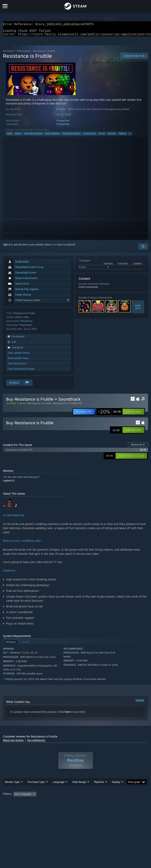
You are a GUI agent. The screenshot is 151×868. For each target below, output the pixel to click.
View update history (19, 355)
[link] (109, 414)
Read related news (18, 360)
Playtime (99, 790)
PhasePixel (63, 123)
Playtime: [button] (93, 802)
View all (140, 703)
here (67, 714)
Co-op (102, 136)
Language (59, 790)
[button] (133, 414)
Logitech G (9, 483)
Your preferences (36, 743)
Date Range (79, 790)
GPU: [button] (47, 807)
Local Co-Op (90, 136)
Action (18, 136)
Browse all (138, 447)
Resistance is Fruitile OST (68, 406)
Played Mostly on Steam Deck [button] (121, 802)
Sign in (7, 247)
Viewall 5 (138, 309)
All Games (9, 53)
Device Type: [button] (64, 807)
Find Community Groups (21, 371)
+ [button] (130, 136)
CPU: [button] (34, 807)
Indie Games (24, 53)
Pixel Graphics (52, 136)
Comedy (112, 136)
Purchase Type (36, 790)
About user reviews (13, 743)
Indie (10, 136)
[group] (75, 805)
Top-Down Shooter (71, 136)
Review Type (12, 790)
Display (116, 790)
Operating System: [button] (14, 807)
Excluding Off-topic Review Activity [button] (63, 802)
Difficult (122, 136)
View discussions (17, 366)
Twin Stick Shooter (33, 136)
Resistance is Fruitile (39, 406)
